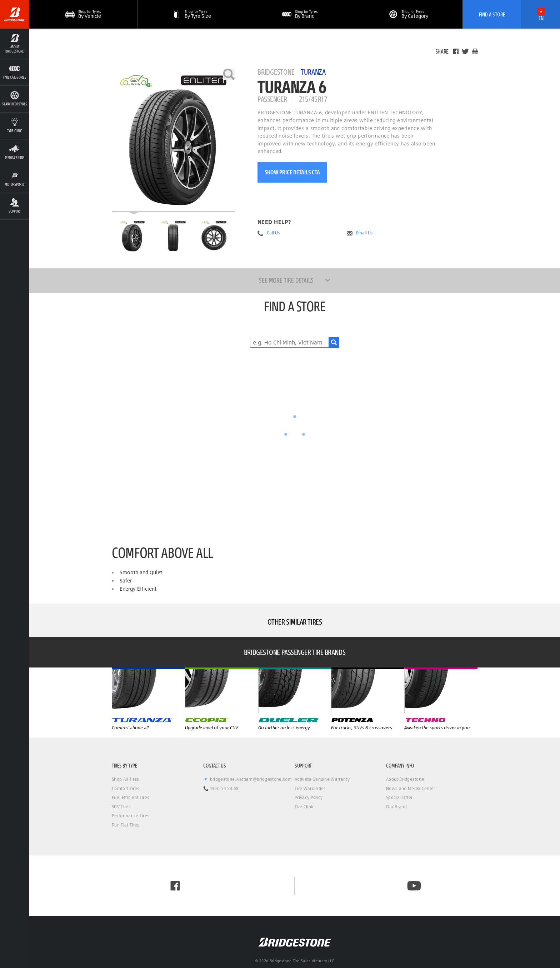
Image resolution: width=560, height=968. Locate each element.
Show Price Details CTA (292, 172)
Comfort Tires (126, 788)
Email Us (364, 233)
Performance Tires (131, 816)
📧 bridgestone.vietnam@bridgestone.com (247, 779)
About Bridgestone (405, 779)
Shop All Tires (125, 779)
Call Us (273, 233)
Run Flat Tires (126, 825)
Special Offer (399, 797)
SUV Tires (121, 807)
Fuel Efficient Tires (131, 797)
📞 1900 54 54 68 (221, 788)
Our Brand (396, 807)
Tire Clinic (305, 807)
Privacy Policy (309, 797)
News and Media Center (411, 788)
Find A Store (492, 14)
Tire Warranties (310, 788)
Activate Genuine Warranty (322, 779)
